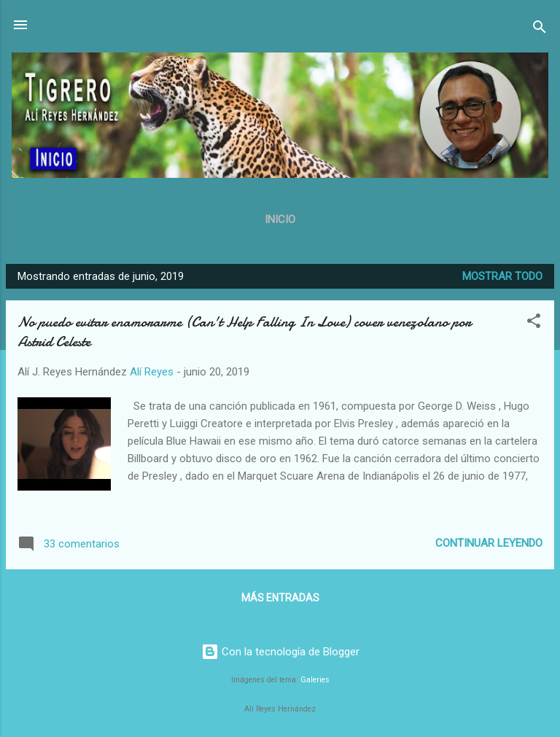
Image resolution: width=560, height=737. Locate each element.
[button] (534, 323)
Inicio (280, 219)
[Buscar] (540, 30)
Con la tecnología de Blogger (280, 652)
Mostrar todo (502, 276)
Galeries (315, 680)
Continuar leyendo (489, 543)
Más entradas (280, 598)
